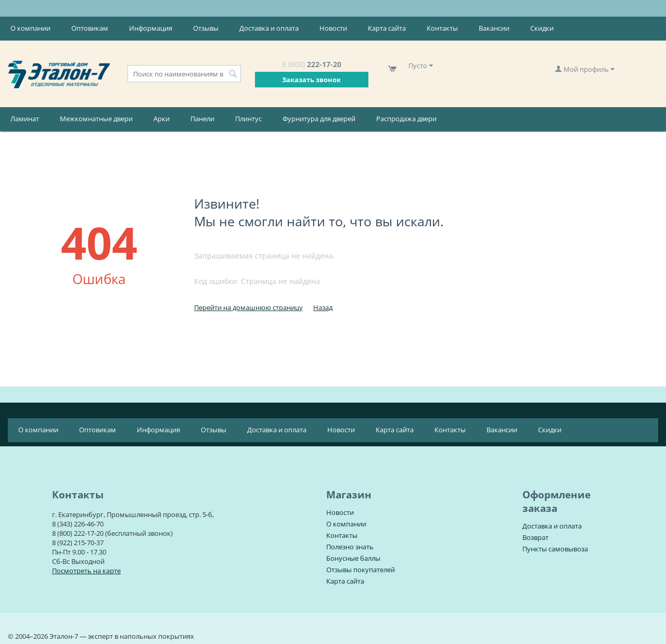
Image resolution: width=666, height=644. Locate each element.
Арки (162, 119)
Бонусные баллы (353, 558)
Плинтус (248, 119)
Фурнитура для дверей (319, 119)
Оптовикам (90, 28)
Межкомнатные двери (96, 119)
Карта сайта (387, 28)
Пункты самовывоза (555, 549)
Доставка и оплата (269, 28)
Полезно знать (350, 547)
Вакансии (494, 28)
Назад (323, 307)
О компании (30, 28)
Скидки (542, 28)
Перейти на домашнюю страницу (248, 307)
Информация (151, 28)
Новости (333, 28)
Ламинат (25, 119)
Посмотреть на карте (86, 571)
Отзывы (206, 28)
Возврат (535, 537)
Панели (202, 119)
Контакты (442, 28)
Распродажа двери (406, 119)
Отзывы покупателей (361, 570)
